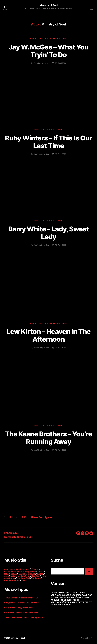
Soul (64, 39)
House (40, 574)
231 (24, 517)
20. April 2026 (61, 63)
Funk (40, 39)
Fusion (14, 574)
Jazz (6, 576)
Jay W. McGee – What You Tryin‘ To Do (48, 51)
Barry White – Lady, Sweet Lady (48, 233)
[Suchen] (89, 571)
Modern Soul (23, 576)
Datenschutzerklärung (18, 537)
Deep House (30, 571)
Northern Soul (23, 578)
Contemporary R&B (13, 571)
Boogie (35, 569)
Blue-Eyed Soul (23, 569)
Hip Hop (31, 574)
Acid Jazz (9, 569)
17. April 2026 (61, 348)
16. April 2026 (61, 450)
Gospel (22, 574)
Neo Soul (35, 576)
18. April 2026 (61, 245)
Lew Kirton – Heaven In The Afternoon (49, 335)
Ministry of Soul (48, 5)
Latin (13, 576)
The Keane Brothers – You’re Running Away (48, 438)
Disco (33, 39)
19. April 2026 (61, 154)
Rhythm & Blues (52, 39)
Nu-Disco (36, 578)
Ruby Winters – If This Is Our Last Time (48, 142)
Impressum (11, 533)
